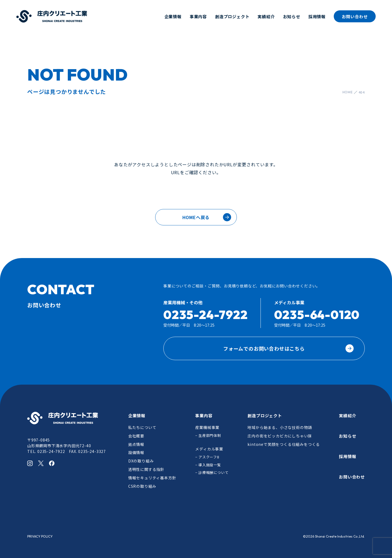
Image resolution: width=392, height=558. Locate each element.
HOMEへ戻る (196, 217)
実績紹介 (266, 16)
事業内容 (198, 16)
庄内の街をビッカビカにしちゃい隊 (280, 436)
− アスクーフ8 (207, 457)
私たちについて (142, 427)
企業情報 (173, 16)
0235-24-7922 (206, 315)
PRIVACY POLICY (40, 536)
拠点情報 (136, 444)
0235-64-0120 (317, 315)
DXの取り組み (141, 461)
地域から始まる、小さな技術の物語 (280, 427)
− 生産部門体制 (208, 435)
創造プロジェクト (232, 16)
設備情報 (136, 452)
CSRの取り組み (142, 486)
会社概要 (136, 436)
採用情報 (317, 16)
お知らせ (292, 16)
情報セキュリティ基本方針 (152, 478)
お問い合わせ (355, 16)
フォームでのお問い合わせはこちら (288, 348)
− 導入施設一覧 (208, 465)
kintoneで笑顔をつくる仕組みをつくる (284, 444)
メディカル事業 (209, 449)
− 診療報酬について (212, 472)
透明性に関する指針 (146, 469)
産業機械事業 (207, 427)
